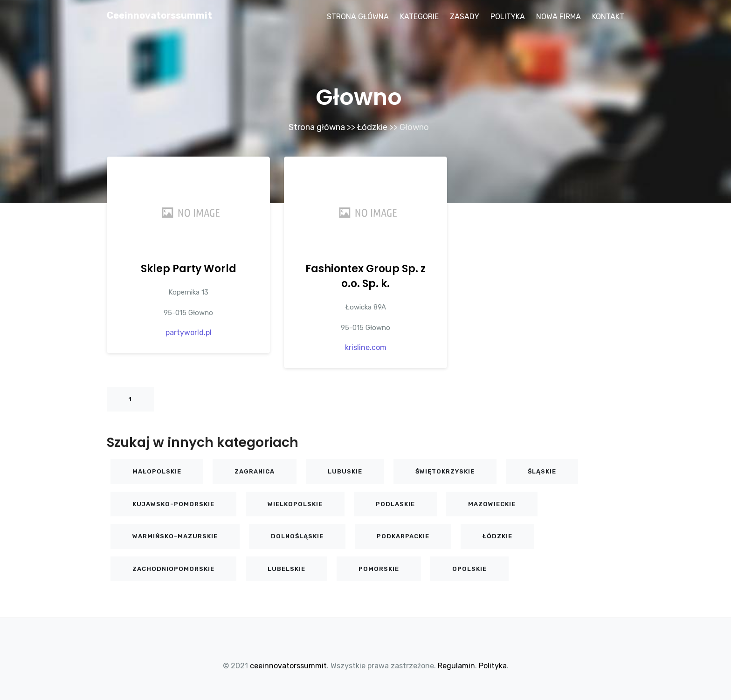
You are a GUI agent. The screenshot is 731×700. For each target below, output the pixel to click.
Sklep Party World (189, 269)
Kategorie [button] (419, 17)
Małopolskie (157, 471)
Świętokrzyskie (445, 471)
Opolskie (469, 569)
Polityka (508, 17)
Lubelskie (286, 569)
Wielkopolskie (295, 504)
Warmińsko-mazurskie (175, 536)
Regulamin (456, 666)
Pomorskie (379, 569)
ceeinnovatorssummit (159, 15)
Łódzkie (372, 127)
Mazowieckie (492, 504)
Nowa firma (559, 17)
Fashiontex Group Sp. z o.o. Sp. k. (365, 276)
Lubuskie (345, 471)
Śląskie (542, 471)
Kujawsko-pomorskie (173, 504)
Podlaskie (395, 504)
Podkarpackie (403, 536)
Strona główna (358, 17)
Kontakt (608, 17)
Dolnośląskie (297, 536)
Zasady (465, 17)
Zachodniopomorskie (173, 569)
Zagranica (255, 471)
